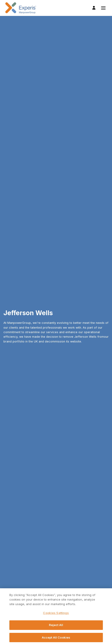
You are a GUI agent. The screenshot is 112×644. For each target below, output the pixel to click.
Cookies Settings (56, 614)
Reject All (56, 626)
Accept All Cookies (56, 639)
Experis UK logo (21, 8)
